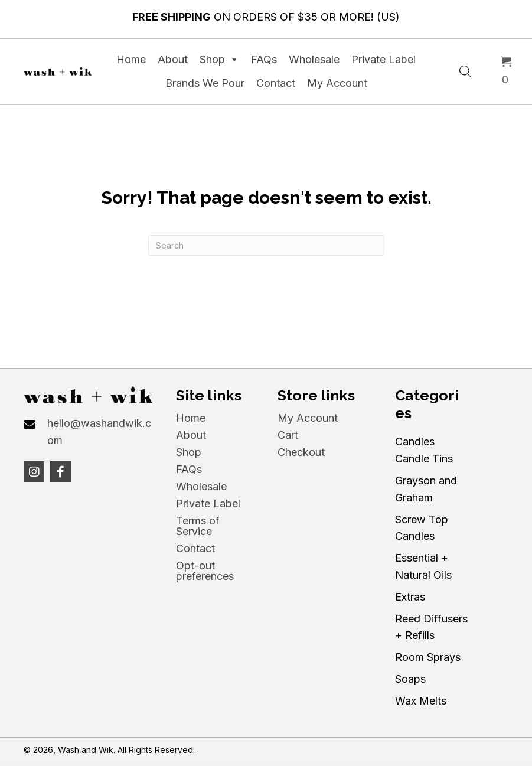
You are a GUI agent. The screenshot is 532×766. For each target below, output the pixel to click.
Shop (219, 60)
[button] (34, 472)
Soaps (410, 679)
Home (131, 59)
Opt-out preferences (205, 571)
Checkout (301, 452)
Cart (288, 435)
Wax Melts (421, 701)
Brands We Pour (205, 83)
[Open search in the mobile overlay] (465, 70)
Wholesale (314, 59)
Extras (410, 597)
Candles (415, 441)
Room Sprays (428, 657)
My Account (337, 83)
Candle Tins (424, 459)
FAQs (264, 59)
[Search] (266, 245)
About (173, 59)
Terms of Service (198, 526)
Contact (276, 83)
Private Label (384, 59)
